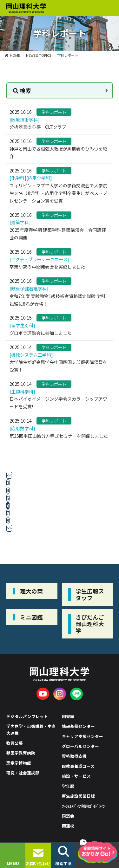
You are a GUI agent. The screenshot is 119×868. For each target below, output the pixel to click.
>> (9, 528)
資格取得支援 (74, 756)
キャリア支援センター (83, 736)
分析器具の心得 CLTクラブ (38, 127)
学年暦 (68, 786)
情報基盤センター (78, 726)
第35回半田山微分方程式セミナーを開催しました (59, 436)
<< (9, 475)
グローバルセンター (80, 746)
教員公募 (15, 743)
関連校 (68, 826)
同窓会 (68, 816)
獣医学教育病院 (21, 753)
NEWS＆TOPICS (39, 55)
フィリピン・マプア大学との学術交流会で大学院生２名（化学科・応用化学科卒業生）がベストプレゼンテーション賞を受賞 (58, 193)
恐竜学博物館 (19, 763)
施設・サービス (76, 776)
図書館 (68, 716)
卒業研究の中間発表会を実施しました (47, 267)
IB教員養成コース (78, 766)
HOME (15, 55)
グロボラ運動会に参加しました (41, 333)
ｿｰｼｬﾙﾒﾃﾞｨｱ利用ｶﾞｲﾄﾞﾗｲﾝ (83, 806)
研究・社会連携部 (23, 773)
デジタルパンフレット (27, 716)
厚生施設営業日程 (78, 796)
